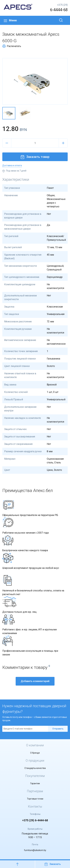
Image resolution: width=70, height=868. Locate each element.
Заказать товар (35, 157)
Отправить (58, 729)
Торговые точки (35, 799)
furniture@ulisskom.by (35, 850)
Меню (10, 20)
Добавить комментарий (35, 681)
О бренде (35, 753)
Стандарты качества (35, 768)
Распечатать (12, 46)
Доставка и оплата (12, 165)
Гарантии (35, 783)
